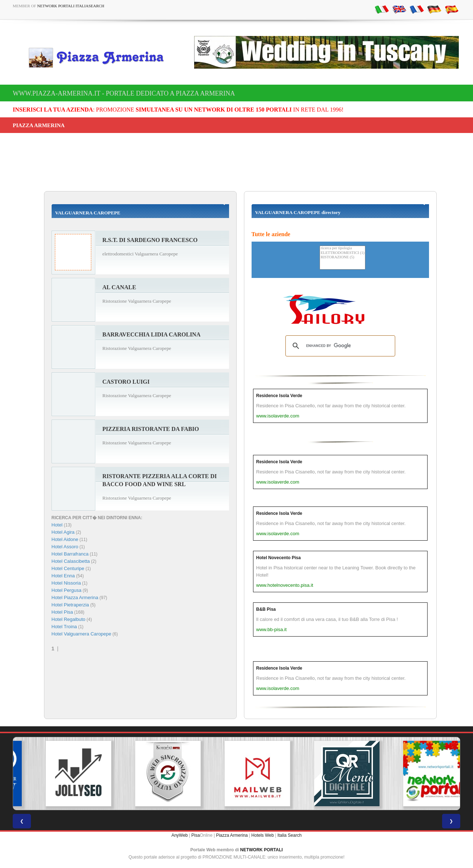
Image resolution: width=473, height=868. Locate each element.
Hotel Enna (63, 576)
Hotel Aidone (65, 539)
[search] (339, 346)
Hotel (58, 525)
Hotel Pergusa (67, 590)
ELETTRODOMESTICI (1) (342, 253)
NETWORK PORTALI (262, 850)
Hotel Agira (63, 532)
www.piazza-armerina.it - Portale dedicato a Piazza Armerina (124, 93)
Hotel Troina (64, 627)
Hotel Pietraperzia (70, 605)
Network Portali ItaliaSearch (71, 6)
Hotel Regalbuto (69, 619)
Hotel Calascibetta (71, 561)
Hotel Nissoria (66, 583)
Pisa (195, 835)
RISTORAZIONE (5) (342, 257)
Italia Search (290, 835)
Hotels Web (262, 835)
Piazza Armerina (232, 835)
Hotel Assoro (65, 547)
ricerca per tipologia (342, 248)
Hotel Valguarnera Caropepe (82, 634)
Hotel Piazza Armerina (75, 597)
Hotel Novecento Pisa (279, 558)
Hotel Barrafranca (70, 554)
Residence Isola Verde (279, 396)
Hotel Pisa (62, 612)
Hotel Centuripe (68, 568)
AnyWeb (179, 835)
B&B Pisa (266, 609)
